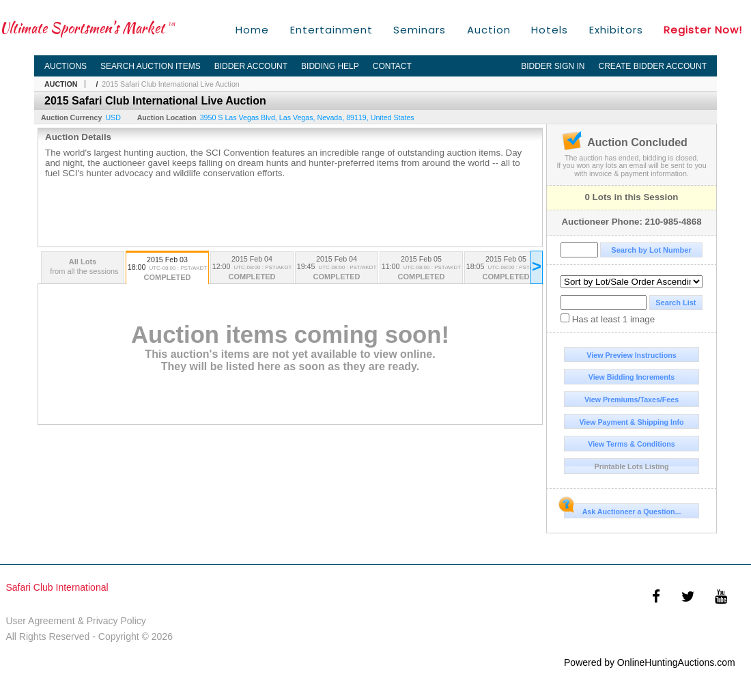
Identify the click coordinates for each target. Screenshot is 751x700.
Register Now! (703, 30)
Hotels (550, 30)
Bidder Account (251, 66)
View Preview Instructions (631, 355)
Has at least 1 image (608, 319)
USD (113, 117)
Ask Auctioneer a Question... (622, 509)
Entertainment (331, 30)
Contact (392, 66)
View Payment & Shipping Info (631, 422)
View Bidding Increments (632, 377)
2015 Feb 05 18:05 (506, 269)
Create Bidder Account (653, 66)
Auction (489, 30)
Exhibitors (616, 30)
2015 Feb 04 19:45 (337, 269)
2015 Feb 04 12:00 (252, 269)
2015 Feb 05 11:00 (421, 269)
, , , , (307, 117)
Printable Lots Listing (632, 466)
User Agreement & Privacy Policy (75, 621)
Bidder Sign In (553, 66)
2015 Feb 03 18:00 (167, 269)
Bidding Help (330, 66)
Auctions (66, 66)
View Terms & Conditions (632, 444)
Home (252, 30)
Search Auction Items (151, 66)
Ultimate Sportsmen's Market (87, 28)
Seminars (420, 30)
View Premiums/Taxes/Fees (632, 400)
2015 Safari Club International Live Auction (170, 84)
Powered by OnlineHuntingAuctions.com (650, 662)
